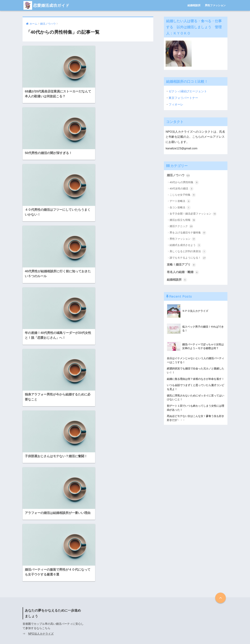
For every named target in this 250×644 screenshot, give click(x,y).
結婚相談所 (194, 5)
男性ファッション (215, 5)
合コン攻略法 (180, 208)
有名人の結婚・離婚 (183, 272)
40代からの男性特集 (184, 182)
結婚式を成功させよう (185, 245)
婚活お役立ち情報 (183, 220)
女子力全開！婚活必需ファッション (193, 214)
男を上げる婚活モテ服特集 (188, 233)
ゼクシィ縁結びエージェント (188, 91)
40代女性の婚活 (182, 189)
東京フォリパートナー (183, 98)
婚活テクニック (181, 226)
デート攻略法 (180, 201)
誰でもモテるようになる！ (188, 258)
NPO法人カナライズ (41, 477)
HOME (125, 627)
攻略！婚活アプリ (181, 265)
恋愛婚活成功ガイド (47, 5)
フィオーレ (176, 105)
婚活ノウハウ (178, 176)
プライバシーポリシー (125, 634)
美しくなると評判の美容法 (188, 251)
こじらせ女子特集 (183, 195)
